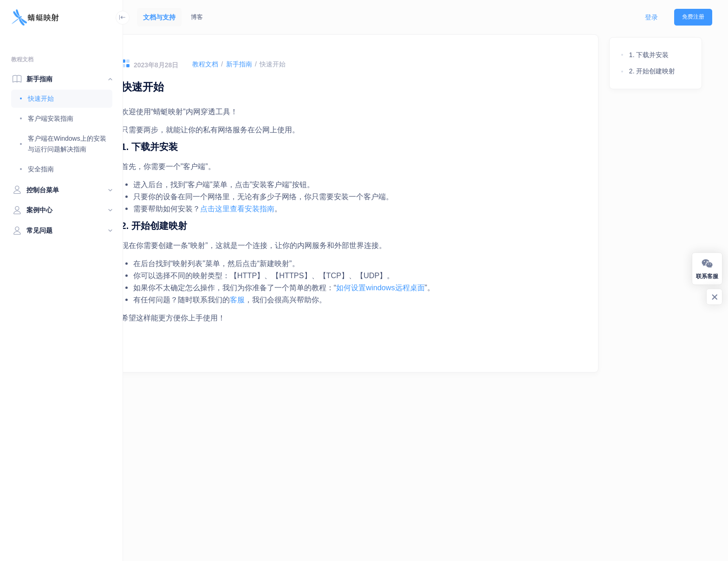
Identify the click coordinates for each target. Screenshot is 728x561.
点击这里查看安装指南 (267, 209)
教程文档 (234, 64)
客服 (267, 300)
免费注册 (693, 17)
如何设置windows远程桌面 (410, 287)
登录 (651, 17)
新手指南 (268, 64)
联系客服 (707, 268)
